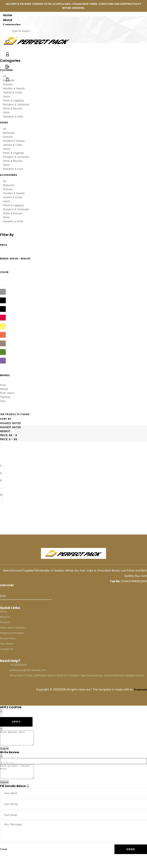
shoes (4, 123)
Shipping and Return (12, 633)
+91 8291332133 (18, 665)
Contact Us (7, 649)
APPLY (16, 722)
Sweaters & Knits (13, 117)
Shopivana (140, 690)
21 (1, 495)
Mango (4, 389)
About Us (5, 617)
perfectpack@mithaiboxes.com (28, 670)
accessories (9, 175)
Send (131, 855)
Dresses (8, 137)
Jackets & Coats (13, 92)
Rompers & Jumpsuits (16, 104)
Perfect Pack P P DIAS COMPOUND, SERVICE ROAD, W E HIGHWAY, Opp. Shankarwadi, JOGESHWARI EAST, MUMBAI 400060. (77, 675)
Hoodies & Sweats (14, 88)
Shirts (6, 112)
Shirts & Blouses (13, 108)
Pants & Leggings (13, 100)
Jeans (6, 96)
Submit (4, 751)
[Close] (28, 792)
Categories (12, 25)
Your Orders (7, 644)
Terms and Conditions (13, 628)
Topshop (5, 397)
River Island (7, 393)
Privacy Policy (8, 638)
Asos (3, 385)
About (8, 20)
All (4, 129)
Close (4, 855)
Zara (3, 401)
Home (7, 15)
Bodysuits (9, 133)
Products (5, 622)
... (1, 488)
